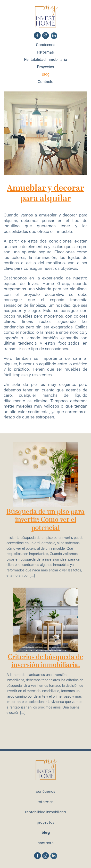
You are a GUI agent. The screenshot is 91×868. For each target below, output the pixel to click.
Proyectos (45, 67)
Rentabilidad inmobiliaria (46, 60)
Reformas (45, 53)
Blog (46, 75)
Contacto (45, 82)
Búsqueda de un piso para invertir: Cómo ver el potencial (46, 520)
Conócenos (46, 45)
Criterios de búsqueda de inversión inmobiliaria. (45, 661)
